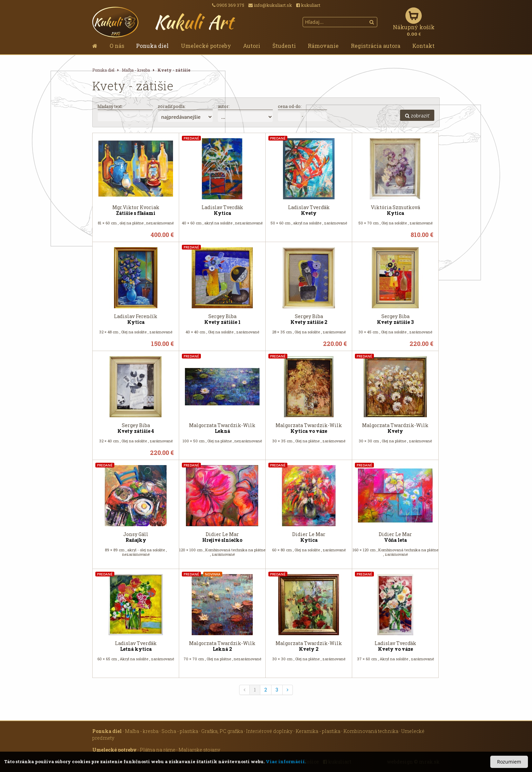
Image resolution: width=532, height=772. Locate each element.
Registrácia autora (376, 46)
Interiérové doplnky (269, 731)
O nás (117, 46)
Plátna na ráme (158, 750)
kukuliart (308, 5)
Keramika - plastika (318, 731)
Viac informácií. (286, 761)
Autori (252, 46)
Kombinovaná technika (371, 731)
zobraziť (417, 116)
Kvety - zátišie (174, 70)
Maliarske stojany (199, 750)
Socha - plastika (180, 731)
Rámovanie (323, 46)
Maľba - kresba (136, 70)
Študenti (284, 46)
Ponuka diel (152, 46)
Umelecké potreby (206, 46)
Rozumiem (509, 762)
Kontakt (423, 46)
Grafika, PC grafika (222, 731)
